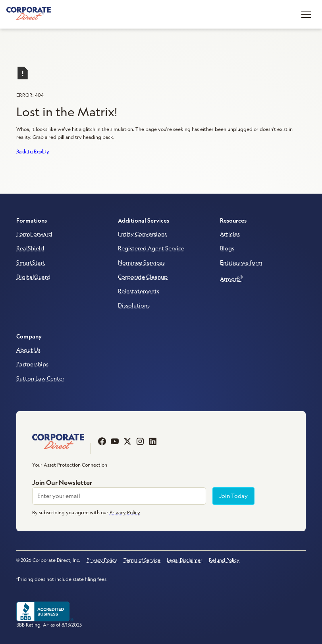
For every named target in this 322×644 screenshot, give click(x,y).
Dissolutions (134, 306)
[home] (29, 14)
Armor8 (231, 278)
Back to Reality (33, 151)
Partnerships (32, 364)
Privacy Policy (102, 560)
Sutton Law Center (40, 379)
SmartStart (31, 263)
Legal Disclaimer (185, 560)
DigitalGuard (33, 277)
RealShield (30, 248)
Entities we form (241, 263)
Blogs (227, 248)
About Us (28, 350)
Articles (230, 234)
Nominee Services (141, 263)
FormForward (34, 234)
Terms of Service (142, 560)
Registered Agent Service (151, 248)
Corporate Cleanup (143, 277)
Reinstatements (139, 291)
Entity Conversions (142, 234)
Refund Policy (224, 560)
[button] (306, 14)
